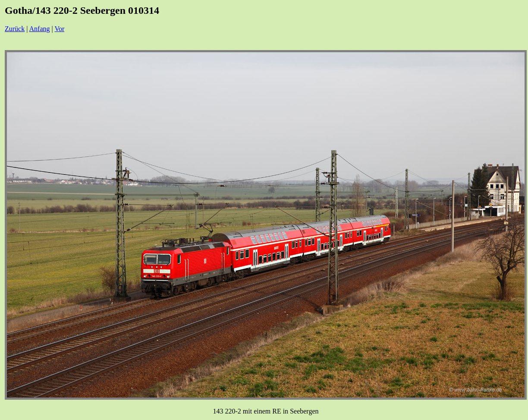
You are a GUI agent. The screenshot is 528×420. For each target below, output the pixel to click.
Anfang (40, 29)
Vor (59, 29)
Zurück (15, 29)
